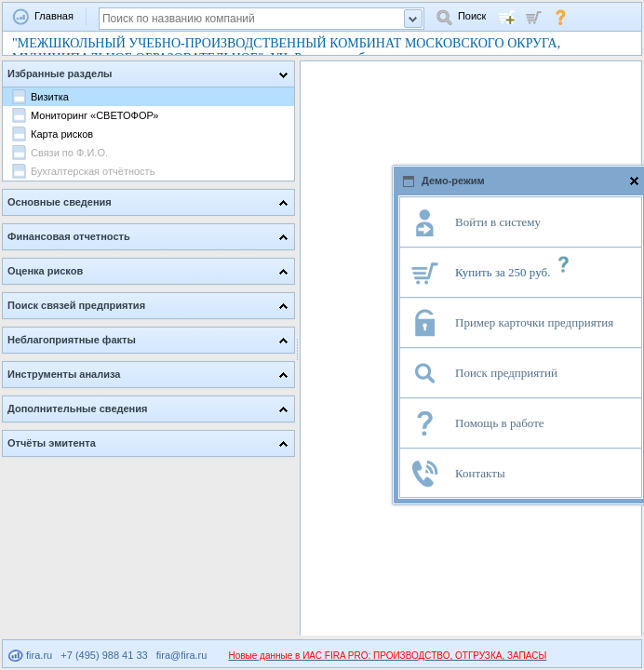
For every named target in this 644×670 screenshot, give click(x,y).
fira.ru (30, 655)
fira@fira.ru (182, 655)
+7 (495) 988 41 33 (104, 655)
